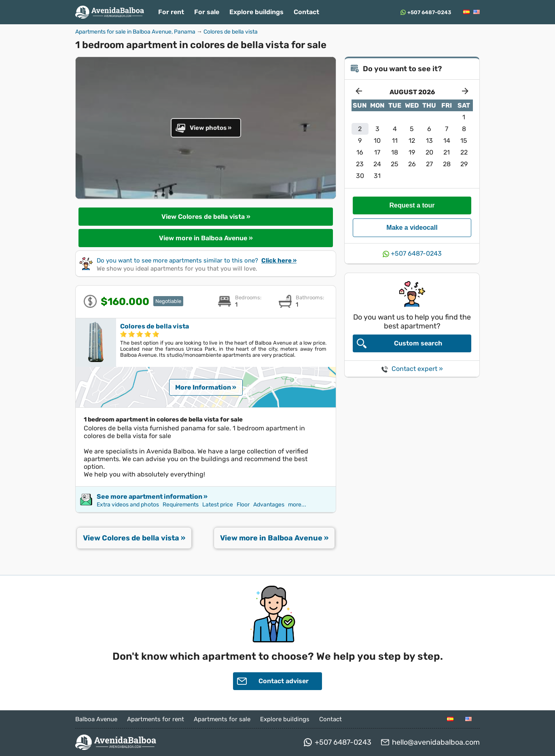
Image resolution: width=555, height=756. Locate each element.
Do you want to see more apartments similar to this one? (197, 260)
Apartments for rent (156, 719)
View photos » (204, 128)
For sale (207, 12)
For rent (171, 12)
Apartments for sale (222, 719)
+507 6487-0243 (429, 12)
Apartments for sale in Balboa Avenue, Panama (135, 32)
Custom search (399, 343)
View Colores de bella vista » (206, 217)
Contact (306, 12)
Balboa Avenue (96, 719)
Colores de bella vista (231, 32)
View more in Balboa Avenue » (206, 238)
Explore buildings (256, 12)
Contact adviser (273, 681)
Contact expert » (412, 369)
